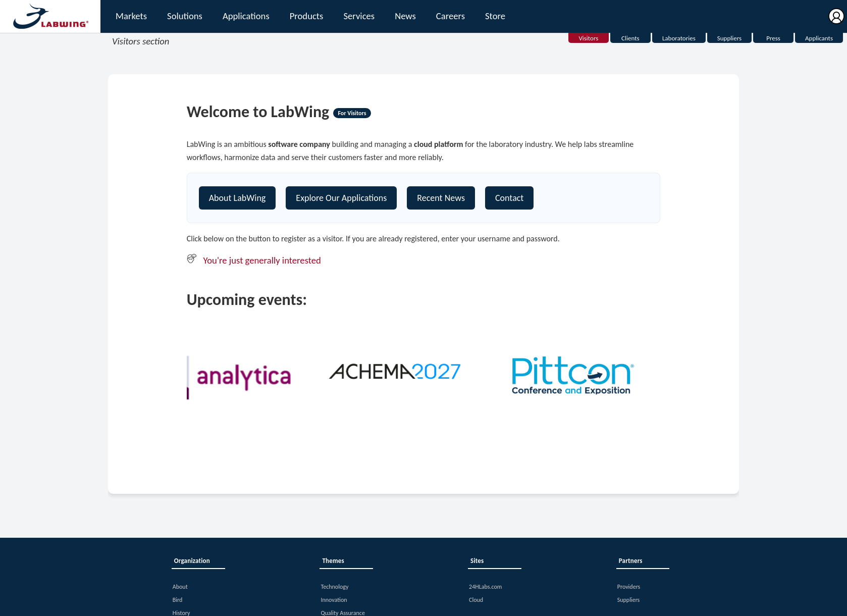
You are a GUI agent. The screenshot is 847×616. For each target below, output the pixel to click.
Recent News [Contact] (441, 198)
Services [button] (359, 16)
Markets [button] (131, 16)
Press (773, 38)
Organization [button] (192, 561)
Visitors (588, 38)
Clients (630, 38)
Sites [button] (477, 561)
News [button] (405, 16)
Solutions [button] (185, 16)
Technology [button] (334, 587)
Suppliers (729, 38)
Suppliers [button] (629, 600)
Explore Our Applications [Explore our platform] (341, 198)
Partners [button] (631, 561)
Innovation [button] (334, 600)
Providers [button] (629, 587)
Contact (509, 198)
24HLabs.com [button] (485, 587)
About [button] (180, 587)
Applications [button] (246, 16)
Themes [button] (333, 561)
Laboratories (679, 38)
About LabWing (237, 198)
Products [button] (306, 16)
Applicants (819, 38)
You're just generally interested (262, 260)
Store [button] (495, 16)
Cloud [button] (476, 600)
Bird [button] (178, 600)
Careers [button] (451, 16)
